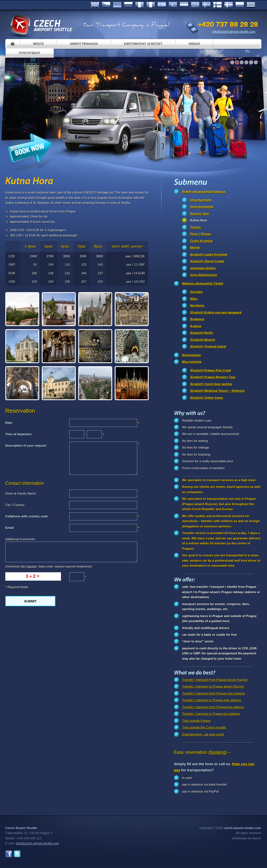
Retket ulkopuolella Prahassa (204, 192)
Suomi (217, 5)
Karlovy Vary (200, 214)
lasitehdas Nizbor (203, 268)
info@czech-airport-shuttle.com (234, 31)
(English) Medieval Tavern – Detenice (217, 391)
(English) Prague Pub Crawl (211, 370)
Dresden (196, 292)
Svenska (206, 5)
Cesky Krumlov (201, 241)
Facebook (9, 854)
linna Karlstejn (201, 200)
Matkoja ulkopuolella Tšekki (203, 283)
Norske (195, 5)
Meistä (38, 44)
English (95, 5)
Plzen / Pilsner (201, 234)
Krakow (196, 326)
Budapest (197, 319)
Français (139, 5)
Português (173, 5)
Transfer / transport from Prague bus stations (213, 707)
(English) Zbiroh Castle (207, 261)
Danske (229, 5)
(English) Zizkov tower (207, 398)
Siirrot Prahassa (84, 44)
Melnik (195, 248)
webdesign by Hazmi (247, 838)
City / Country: (15, 505)
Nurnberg (197, 305)
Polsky (240, 5)
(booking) (218, 752)
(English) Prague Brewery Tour (213, 377)
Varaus (194, 44)
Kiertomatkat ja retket (143, 44)
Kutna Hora (199, 220)
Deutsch (117, 5)
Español (162, 5)
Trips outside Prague (196, 721)
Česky (106, 5)
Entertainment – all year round (203, 734)
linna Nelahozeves (204, 275)
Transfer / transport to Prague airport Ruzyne (213, 686)
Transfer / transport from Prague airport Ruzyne (215, 680)
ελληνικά (251, 5)
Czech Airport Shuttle (41, 25)
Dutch (184, 5)
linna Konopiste (202, 207)
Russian (128, 5)
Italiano (151, 5)
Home (13, 44)
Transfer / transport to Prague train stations (212, 700)
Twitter (17, 854)
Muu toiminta (192, 362)
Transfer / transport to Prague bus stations (211, 714)
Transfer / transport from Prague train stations (214, 693)
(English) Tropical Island (208, 346)
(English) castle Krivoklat (209, 255)
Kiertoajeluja (191, 355)
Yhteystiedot (29, 53)
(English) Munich (203, 340)
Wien (194, 299)
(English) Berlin (202, 333)
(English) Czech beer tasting (211, 384)
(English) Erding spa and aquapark (216, 312)
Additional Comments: (20, 539)
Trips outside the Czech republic (204, 727)
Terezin (195, 227)
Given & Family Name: (21, 493)
